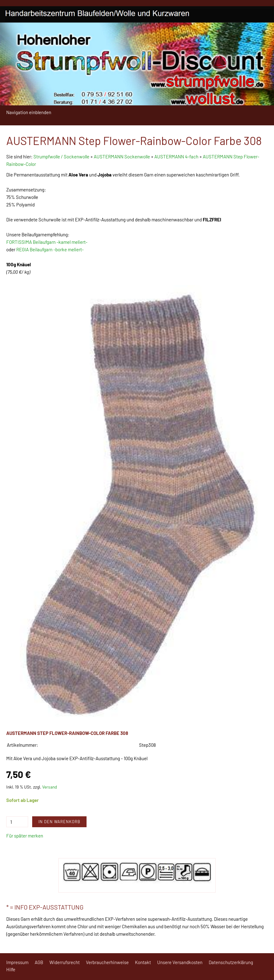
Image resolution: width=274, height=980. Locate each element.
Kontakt (143, 962)
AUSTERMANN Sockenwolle (122, 157)
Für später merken (25, 836)
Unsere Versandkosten (180, 962)
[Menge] (17, 822)
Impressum (17, 962)
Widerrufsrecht (65, 962)
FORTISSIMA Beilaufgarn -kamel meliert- (47, 242)
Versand (50, 787)
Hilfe (11, 969)
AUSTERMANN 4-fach (176, 157)
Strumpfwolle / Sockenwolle (62, 157)
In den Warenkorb (59, 822)
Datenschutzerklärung (231, 962)
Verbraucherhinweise (107, 962)
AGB (39, 962)
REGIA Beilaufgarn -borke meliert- (50, 249)
